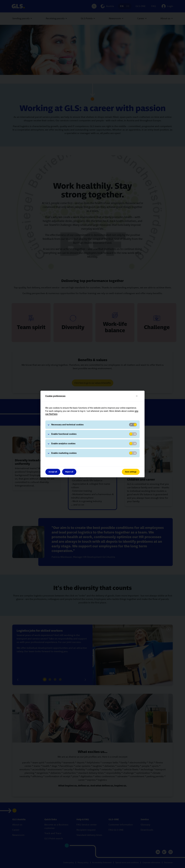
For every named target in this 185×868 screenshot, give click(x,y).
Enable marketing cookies (64, 453)
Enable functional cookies (64, 434)
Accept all (53, 472)
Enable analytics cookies (63, 444)
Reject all (69, 472)
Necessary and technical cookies (67, 425)
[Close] (137, 396)
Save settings (131, 472)
